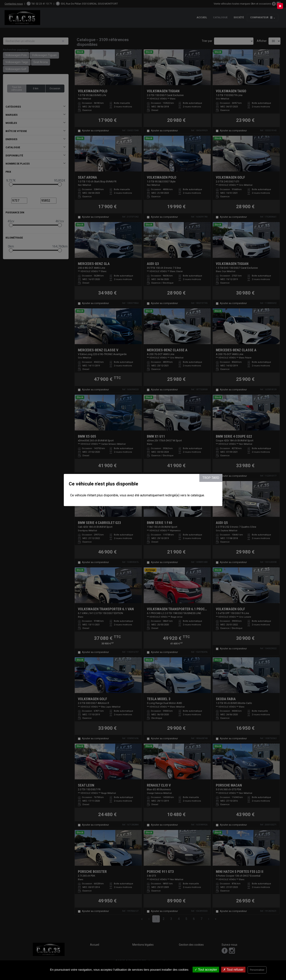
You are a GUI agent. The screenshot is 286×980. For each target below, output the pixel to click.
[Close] (280, 6)
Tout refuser (233, 970)
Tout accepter (206, 970)
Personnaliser (257, 970)
